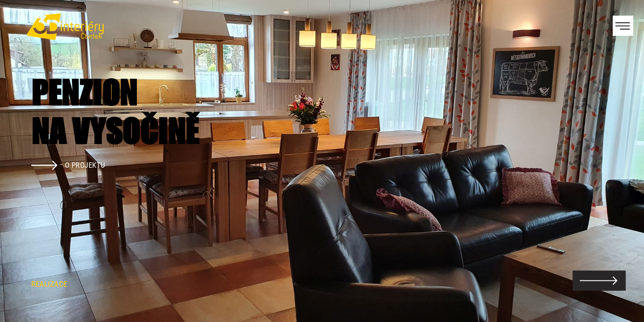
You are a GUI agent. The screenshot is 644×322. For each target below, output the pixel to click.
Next (622, 161)
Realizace (49, 284)
